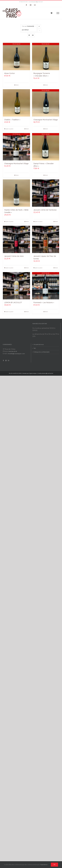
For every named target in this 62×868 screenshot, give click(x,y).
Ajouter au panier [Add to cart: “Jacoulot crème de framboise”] (38, 222)
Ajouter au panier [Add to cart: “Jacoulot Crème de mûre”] (9, 268)
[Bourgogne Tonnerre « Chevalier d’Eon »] (46, 57)
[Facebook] (3, 361)
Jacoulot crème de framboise (45, 210)
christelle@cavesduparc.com (16, 354)
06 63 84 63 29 (13, 351)
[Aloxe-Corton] (16, 57)
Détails (17, 85)
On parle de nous (39, 344)
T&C (35, 348)
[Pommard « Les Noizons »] (46, 286)
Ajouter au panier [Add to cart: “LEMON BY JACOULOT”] (9, 312)
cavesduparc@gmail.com (36, 2)
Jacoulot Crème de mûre (14, 256)
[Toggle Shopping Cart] (51, 13)
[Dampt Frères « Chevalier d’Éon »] (46, 147)
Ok (54, 865)
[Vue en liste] (33, 35)
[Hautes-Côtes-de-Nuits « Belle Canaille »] (16, 193)
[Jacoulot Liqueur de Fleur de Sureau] (46, 239)
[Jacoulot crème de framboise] (46, 193)
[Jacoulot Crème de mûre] (16, 239)
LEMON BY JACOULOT (13, 302)
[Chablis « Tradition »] (16, 103)
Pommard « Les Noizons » (44, 302)
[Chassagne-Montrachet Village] (46, 103)
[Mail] (9, 361)
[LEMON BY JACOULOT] (16, 286)
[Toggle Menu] (58, 13)
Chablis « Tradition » (12, 120)
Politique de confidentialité (42, 352)
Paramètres (44, 865)
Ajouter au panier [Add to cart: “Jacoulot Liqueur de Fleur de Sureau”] (38, 268)
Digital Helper (33, 373)
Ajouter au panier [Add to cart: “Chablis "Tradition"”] (9, 129)
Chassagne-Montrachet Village (46, 120)
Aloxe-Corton (9, 73)
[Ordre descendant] (39, 26)
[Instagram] (6, 361)
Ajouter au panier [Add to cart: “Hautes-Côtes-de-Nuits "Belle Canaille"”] (9, 222)
